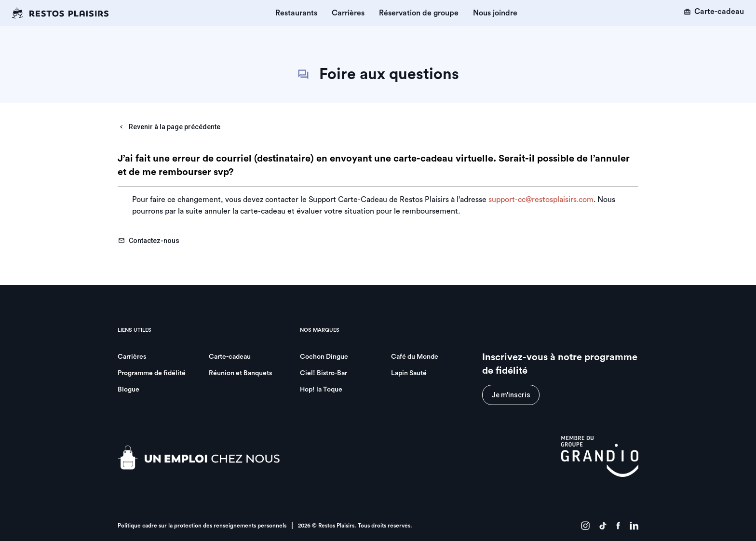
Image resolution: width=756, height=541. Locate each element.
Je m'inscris (511, 395)
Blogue (128, 390)
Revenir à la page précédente (169, 127)
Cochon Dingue (324, 357)
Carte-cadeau (714, 12)
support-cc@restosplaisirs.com (541, 200)
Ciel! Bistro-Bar (324, 373)
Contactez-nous (149, 241)
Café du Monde (415, 357)
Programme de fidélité (152, 373)
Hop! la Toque (321, 390)
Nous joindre (495, 13)
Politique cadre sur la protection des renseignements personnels (202, 526)
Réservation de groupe (419, 13)
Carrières (348, 13)
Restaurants (296, 13)
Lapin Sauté (409, 373)
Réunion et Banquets (240, 373)
